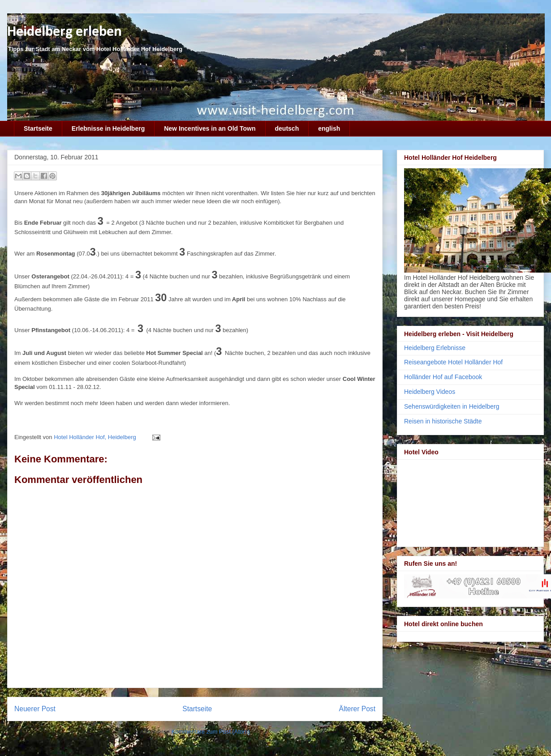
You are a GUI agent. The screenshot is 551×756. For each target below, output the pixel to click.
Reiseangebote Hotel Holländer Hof (453, 362)
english (329, 128)
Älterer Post (357, 709)
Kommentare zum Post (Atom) (211, 732)
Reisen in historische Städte (443, 421)
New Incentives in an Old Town (210, 128)
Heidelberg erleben (65, 32)
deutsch (287, 128)
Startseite (38, 128)
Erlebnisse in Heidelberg (108, 128)
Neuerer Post (35, 709)
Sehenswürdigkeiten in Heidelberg (452, 406)
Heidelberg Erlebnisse (435, 348)
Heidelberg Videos (430, 392)
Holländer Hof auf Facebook (443, 377)
